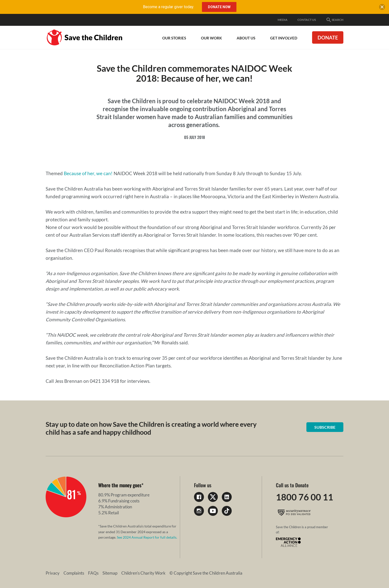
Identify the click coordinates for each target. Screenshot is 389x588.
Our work (211, 38)
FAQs (93, 573)
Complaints (74, 573)
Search (335, 20)
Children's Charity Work (143, 573)
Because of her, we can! (88, 173)
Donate (328, 37)
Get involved (284, 38)
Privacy (53, 573)
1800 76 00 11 (305, 497)
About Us (246, 38)
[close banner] (382, 8)
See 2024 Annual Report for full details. (147, 537)
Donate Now (219, 7)
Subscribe (325, 427)
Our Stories (174, 38)
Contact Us (307, 20)
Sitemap (110, 573)
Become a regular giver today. (168, 7)
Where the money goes (120, 485)
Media (283, 20)
